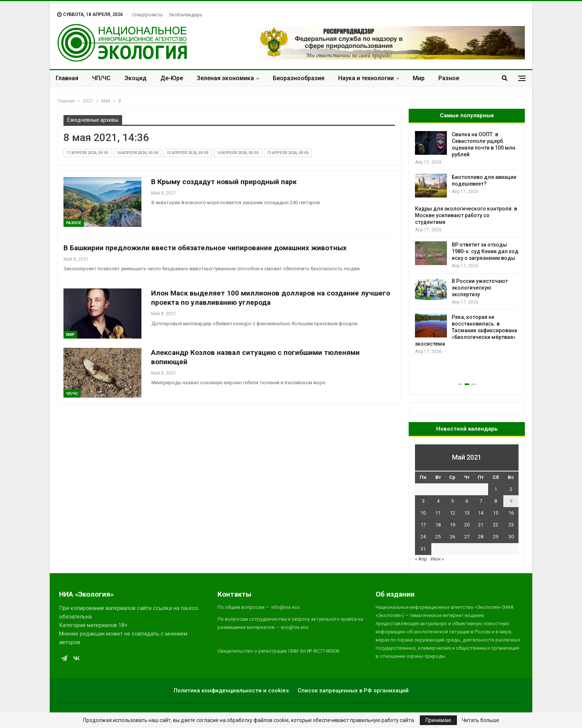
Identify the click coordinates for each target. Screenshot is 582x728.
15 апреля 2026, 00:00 (188, 153)
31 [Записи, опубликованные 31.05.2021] (423, 549)
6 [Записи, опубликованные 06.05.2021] (467, 501)
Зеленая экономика (225, 78)
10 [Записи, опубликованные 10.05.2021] (423, 513)
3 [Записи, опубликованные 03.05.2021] (423, 501)
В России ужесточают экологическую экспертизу (480, 288)
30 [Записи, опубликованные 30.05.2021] (511, 537)
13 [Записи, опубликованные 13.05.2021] (467, 513)
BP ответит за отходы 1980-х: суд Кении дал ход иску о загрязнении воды (485, 251)
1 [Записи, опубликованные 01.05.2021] (496, 489)
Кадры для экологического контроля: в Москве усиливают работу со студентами (466, 215)
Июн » (437, 559)
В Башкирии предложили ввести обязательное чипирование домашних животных (205, 248)
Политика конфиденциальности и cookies (231, 691)
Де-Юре (172, 78)
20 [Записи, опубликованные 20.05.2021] (467, 525)
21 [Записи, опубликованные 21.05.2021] (481, 525)
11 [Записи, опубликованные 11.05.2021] (438, 513)
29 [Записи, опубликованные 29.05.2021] (496, 537)
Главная (67, 78)
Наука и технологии (366, 78)
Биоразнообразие (299, 78)
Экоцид (135, 78)
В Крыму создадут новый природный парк (224, 182)
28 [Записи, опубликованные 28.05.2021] (481, 537)
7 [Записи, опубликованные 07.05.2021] (481, 501)
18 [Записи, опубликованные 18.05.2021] (438, 525)
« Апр (421, 559)
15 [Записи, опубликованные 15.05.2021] (496, 513)
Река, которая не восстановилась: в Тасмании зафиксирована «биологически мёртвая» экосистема (466, 330)
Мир (419, 78)
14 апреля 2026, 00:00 (238, 153)
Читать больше (480, 720)
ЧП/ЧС (101, 78)
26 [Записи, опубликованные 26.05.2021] (452, 537)
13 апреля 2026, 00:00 (288, 153)
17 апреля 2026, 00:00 (87, 153)
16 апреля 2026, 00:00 (138, 153)
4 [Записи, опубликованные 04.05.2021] (438, 501)
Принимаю (438, 720)
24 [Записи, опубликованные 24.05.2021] (423, 537)
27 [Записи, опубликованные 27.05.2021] (467, 537)
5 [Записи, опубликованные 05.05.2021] (452, 501)
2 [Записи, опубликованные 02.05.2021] (511, 489)
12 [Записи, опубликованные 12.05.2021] (452, 513)
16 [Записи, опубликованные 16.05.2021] (511, 513)
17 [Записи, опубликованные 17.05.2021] (423, 525)
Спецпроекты (148, 15)
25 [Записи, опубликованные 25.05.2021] (438, 537)
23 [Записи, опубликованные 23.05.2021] (511, 525)
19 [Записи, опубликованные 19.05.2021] (452, 525)
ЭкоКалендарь (185, 15)
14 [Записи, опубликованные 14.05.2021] (481, 513)
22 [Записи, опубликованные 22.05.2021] (496, 525)
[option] (467, 243)
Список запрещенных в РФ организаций (353, 691)
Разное (449, 78)
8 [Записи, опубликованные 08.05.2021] (496, 501)
